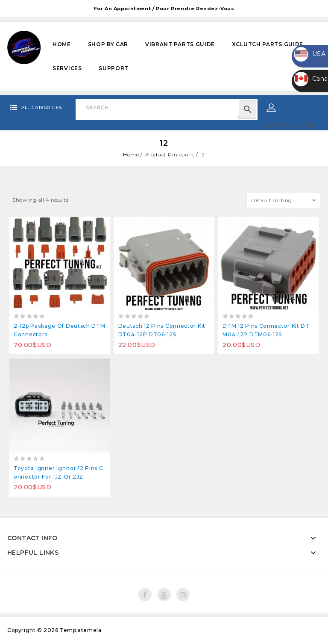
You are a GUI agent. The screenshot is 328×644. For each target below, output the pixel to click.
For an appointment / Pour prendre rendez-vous (164, 9)
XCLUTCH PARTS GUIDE (268, 44)
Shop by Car (108, 44)
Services (67, 68)
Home (62, 44)
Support (114, 68)
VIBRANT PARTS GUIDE (180, 44)
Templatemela (81, 630)
